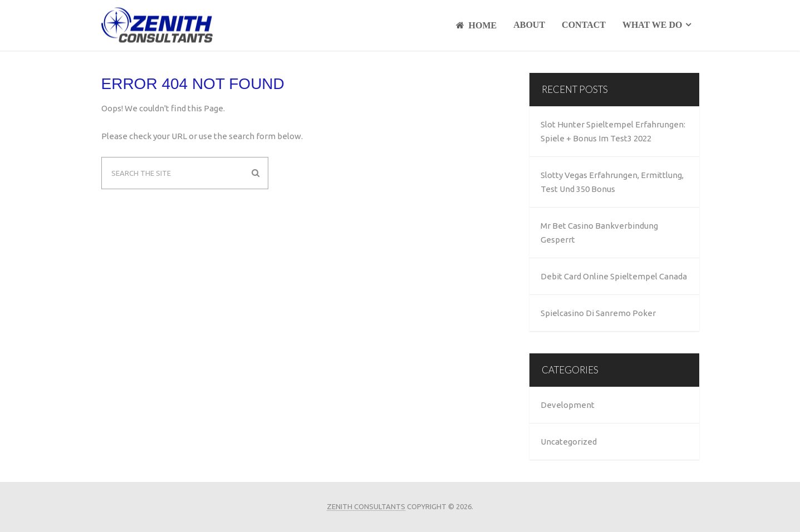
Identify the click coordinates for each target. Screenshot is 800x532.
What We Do (652, 25)
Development (568, 405)
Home (477, 25)
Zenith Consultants (366, 506)
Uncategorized (569, 442)
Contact (584, 25)
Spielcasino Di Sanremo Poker (598, 313)
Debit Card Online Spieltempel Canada (614, 276)
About (529, 25)
